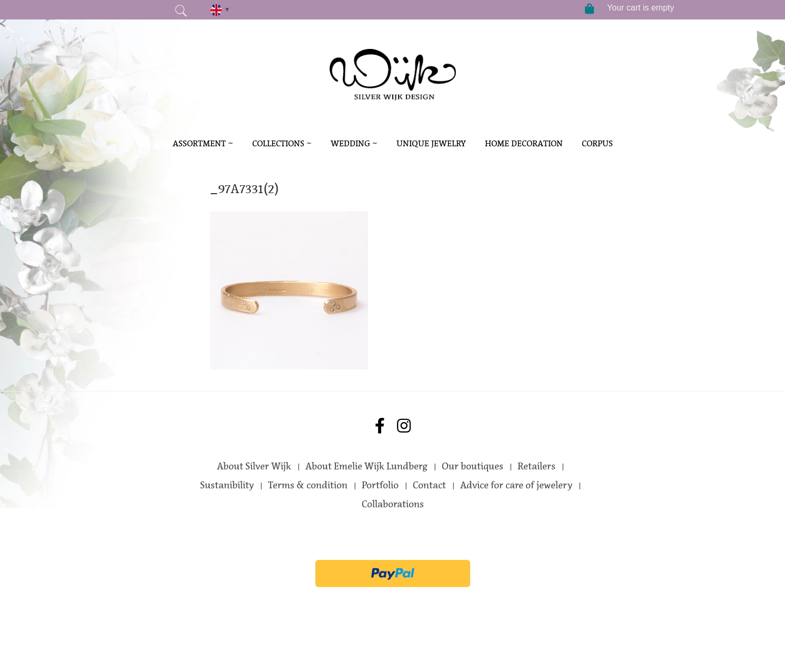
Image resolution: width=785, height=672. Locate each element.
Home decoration (524, 143)
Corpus (597, 143)
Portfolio (380, 485)
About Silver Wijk (254, 466)
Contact (429, 485)
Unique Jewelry (431, 143)
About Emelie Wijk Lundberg (366, 466)
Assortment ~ (203, 143)
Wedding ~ (354, 143)
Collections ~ (282, 143)
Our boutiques (473, 466)
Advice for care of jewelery (516, 485)
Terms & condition (308, 485)
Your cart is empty (640, 8)
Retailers (536, 466)
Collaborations (393, 504)
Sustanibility (227, 485)
